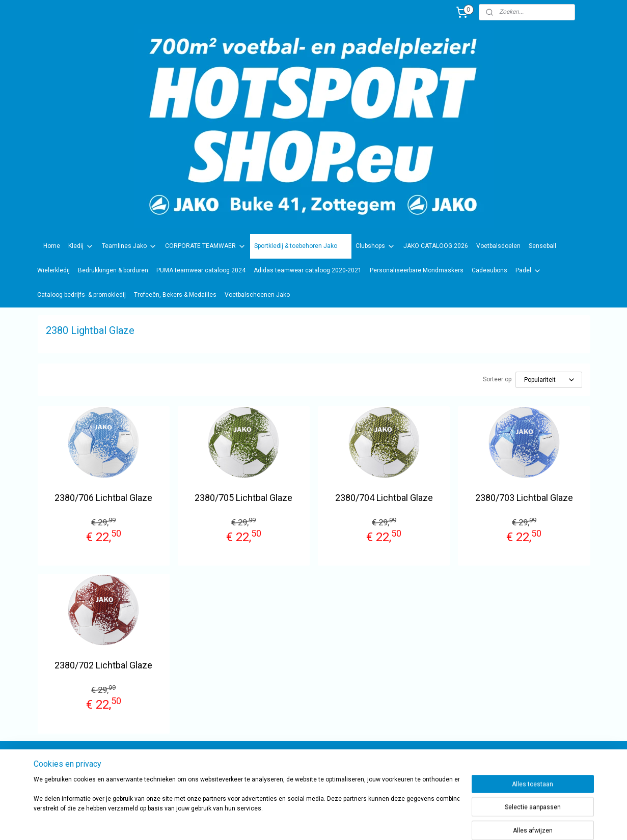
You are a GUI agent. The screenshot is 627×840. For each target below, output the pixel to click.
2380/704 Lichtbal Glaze (384, 498)
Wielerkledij (53, 270)
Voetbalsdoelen (498, 246)
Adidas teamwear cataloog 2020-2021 (308, 270)
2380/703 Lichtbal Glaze (524, 498)
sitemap (339, 821)
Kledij (81, 246)
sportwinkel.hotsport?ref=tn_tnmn (303, 767)
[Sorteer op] (548, 380)
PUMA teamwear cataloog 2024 (201, 270)
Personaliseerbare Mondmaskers (417, 270)
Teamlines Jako (129, 246)
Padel (528, 271)
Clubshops (375, 246)
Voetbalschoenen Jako (257, 295)
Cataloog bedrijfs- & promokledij (81, 295)
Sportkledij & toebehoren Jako (301, 246)
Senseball (542, 246)
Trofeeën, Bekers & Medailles (175, 295)
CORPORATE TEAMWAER (206, 246)
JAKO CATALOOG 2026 (436, 246)
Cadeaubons (489, 270)
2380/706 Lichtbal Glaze (103, 498)
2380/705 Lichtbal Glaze (243, 498)
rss (359, 821)
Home (52, 246)
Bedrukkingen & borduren (113, 270)
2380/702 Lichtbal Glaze (103, 665)
